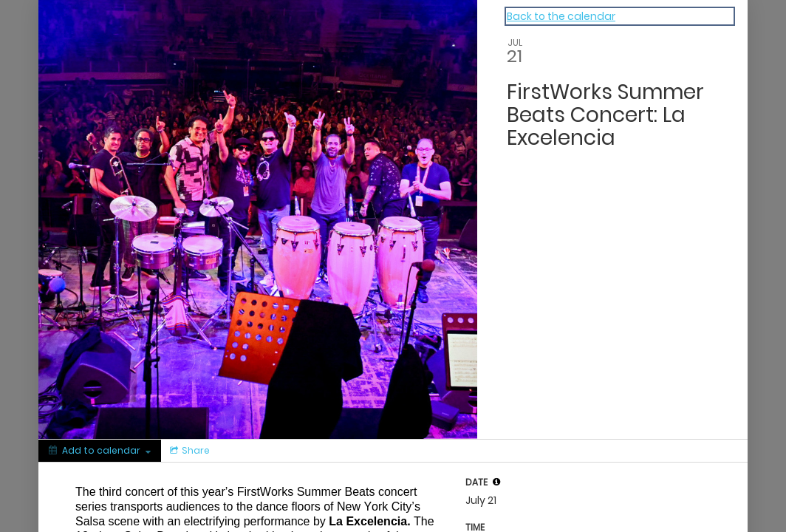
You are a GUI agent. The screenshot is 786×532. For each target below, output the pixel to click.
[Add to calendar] (100, 451)
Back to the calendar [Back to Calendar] (561, 16)
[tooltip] (496, 482)
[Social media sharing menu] (188, 451)
